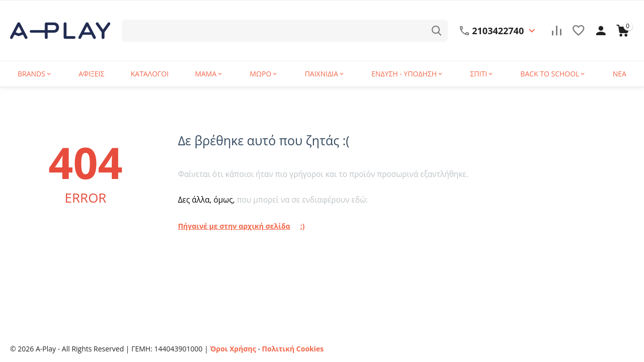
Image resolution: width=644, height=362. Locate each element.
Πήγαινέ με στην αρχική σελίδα (234, 226)
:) (302, 226)
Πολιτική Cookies (293, 349)
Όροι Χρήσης (233, 349)
